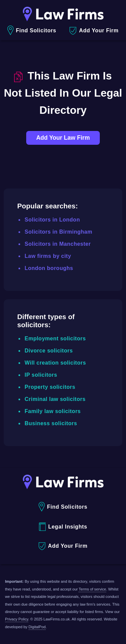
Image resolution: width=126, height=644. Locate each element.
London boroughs (49, 268)
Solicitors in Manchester (58, 244)
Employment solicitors (55, 338)
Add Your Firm (94, 31)
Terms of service (92, 589)
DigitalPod (37, 627)
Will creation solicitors (55, 363)
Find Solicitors (32, 30)
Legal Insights (63, 527)
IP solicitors (41, 375)
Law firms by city (48, 256)
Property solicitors (50, 387)
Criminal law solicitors (55, 399)
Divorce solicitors (49, 351)
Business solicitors (51, 423)
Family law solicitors (53, 411)
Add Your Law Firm (63, 138)
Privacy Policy (17, 619)
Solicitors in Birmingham (58, 232)
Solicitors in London (52, 220)
